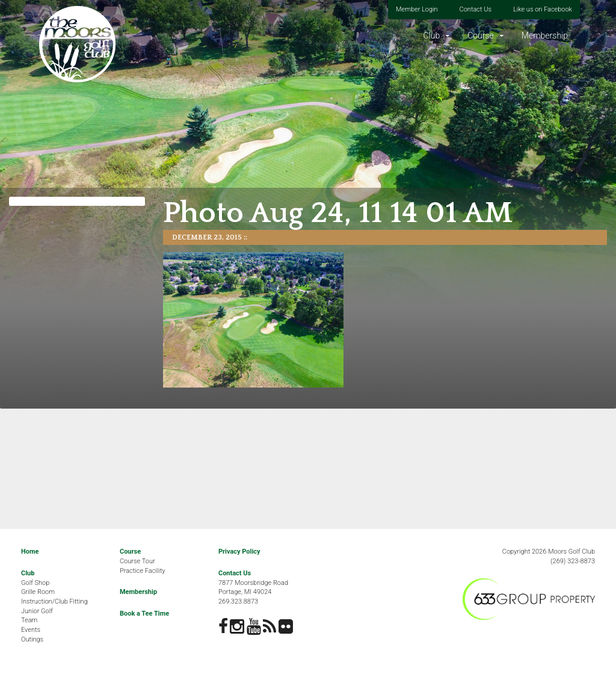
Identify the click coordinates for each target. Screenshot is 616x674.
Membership (545, 36)
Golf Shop (35, 583)
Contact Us (476, 9)
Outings (32, 639)
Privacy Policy (239, 552)
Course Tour (137, 561)
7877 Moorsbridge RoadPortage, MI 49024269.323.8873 (253, 592)
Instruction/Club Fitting (54, 601)
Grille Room (38, 592)
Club (431, 36)
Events (31, 630)
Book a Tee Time (144, 614)
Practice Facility (143, 571)
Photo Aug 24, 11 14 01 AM (338, 213)
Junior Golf (37, 611)
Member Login (417, 9)
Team (29, 620)
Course (481, 36)
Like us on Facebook (543, 9)
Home (30, 552)
